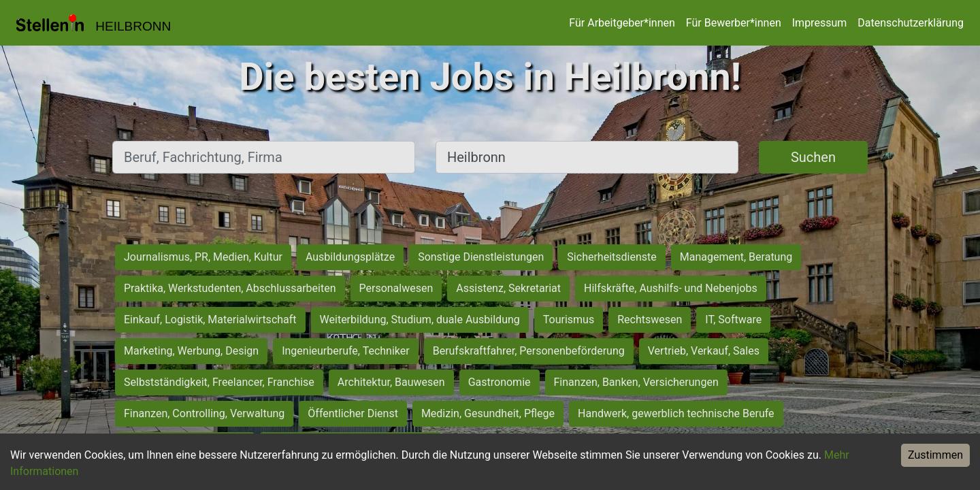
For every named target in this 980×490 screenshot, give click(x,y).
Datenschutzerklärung (911, 23)
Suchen (813, 157)
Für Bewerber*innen (734, 23)
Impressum (820, 23)
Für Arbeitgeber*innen (622, 23)
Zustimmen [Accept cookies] (935, 455)
